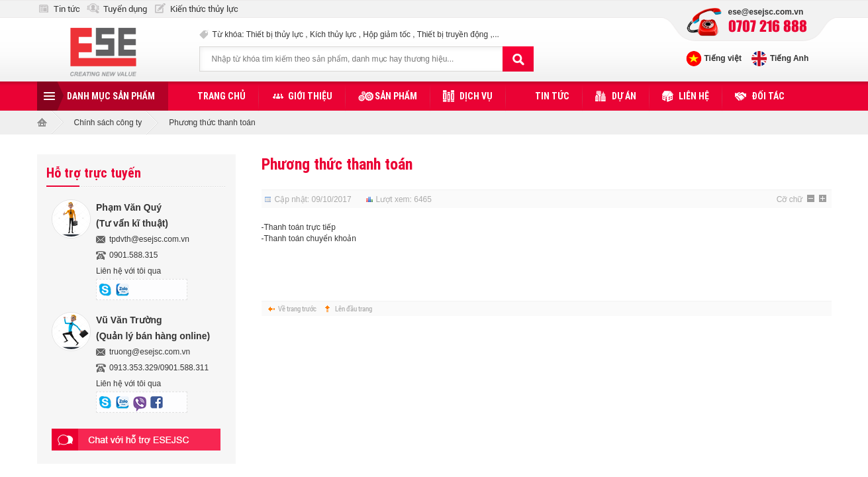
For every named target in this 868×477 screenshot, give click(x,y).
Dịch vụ (476, 96)
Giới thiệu (310, 96)
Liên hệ (694, 96)
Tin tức (67, 9)
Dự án (624, 96)
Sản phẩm (396, 96)
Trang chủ (221, 96)
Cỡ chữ (790, 199)
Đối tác (768, 96)
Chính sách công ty (108, 123)
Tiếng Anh (789, 58)
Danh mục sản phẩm (111, 96)
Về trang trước (297, 308)
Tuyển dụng (125, 9)
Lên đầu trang (354, 308)
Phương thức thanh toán (337, 164)
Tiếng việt (723, 58)
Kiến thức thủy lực (204, 9)
